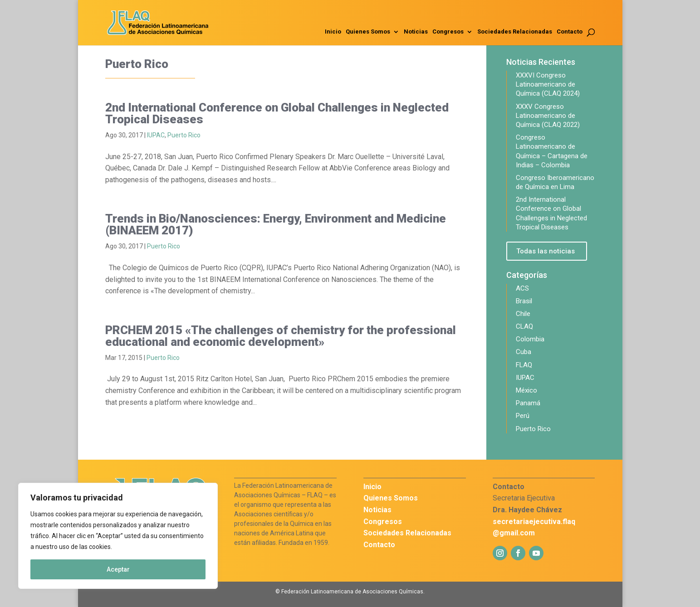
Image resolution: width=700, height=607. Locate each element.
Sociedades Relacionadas (515, 32)
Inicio (333, 32)
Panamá (528, 403)
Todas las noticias (546, 251)
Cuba (524, 352)
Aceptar (118, 569)
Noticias (416, 32)
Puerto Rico (184, 135)
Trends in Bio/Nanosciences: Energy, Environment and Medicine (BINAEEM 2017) (276, 224)
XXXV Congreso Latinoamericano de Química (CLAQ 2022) (548, 116)
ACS (522, 288)
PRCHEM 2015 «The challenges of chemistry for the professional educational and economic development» (281, 336)
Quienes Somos (368, 32)
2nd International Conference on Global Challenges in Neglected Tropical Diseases (277, 113)
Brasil (524, 301)
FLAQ (524, 365)
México (526, 390)
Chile (523, 314)
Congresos (448, 32)
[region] (118, 536)
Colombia (530, 339)
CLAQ (524, 326)
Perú (523, 416)
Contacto (570, 32)
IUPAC (156, 135)
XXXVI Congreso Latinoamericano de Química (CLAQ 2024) (548, 84)
